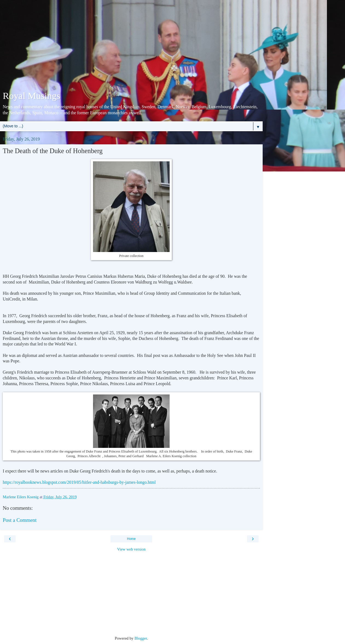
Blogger (141, 638)
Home (131, 539)
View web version (131, 549)
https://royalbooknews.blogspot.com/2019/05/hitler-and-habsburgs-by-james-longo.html (79, 482)
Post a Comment (20, 520)
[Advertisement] (131, 47)
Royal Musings (31, 96)
